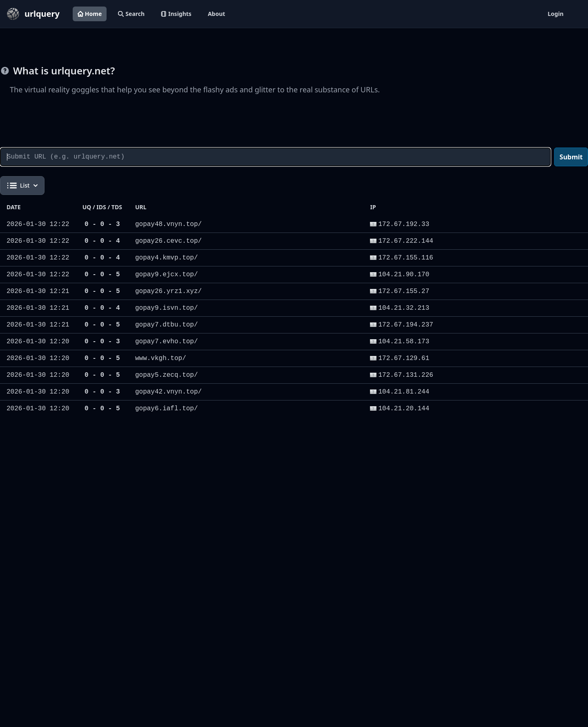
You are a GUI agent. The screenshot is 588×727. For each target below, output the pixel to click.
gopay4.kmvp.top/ (167, 258)
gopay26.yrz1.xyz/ (168, 291)
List (22, 186)
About (216, 14)
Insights (176, 14)
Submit (571, 157)
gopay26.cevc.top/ (168, 241)
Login (556, 14)
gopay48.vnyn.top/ (168, 224)
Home (90, 14)
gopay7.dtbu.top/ (167, 325)
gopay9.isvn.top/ (167, 308)
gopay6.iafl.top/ (167, 409)
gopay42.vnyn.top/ (168, 392)
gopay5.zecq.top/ (167, 375)
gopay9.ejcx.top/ (167, 275)
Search (131, 14)
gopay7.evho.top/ (167, 342)
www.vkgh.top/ (161, 358)
